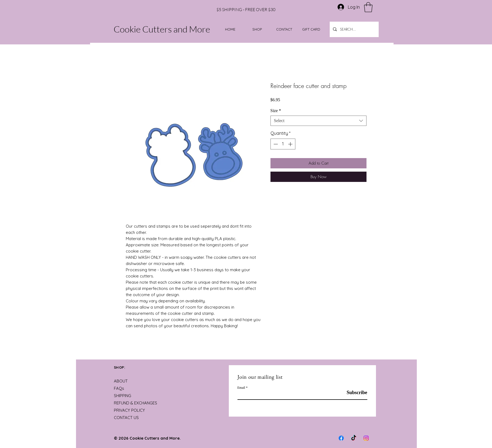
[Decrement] (275, 144)
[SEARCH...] (354, 29)
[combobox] (318, 121)
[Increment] (291, 144)
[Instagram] (366, 438)
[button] (368, 7)
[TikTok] (354, 438)
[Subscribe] (354, 393)
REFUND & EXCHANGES (136, 403)
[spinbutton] (283, 144)
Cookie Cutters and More (162, 29)
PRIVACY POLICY (129, 410)
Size (276, 111)
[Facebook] (341, 438)
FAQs (119, 388)
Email (241, 388)
